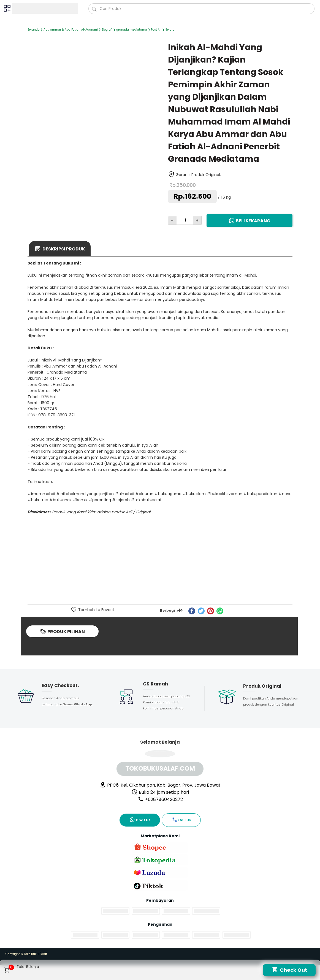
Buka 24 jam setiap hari (160, 792)
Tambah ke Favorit (96, 610)
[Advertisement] (160, 563)
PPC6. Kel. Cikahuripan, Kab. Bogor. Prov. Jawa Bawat (160, 785)
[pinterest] (211, 611)
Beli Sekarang (250, 221)
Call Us (181, 820)
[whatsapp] (220, 611)
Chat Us (140, 820)
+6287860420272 (160, 799)
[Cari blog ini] (202, 9)
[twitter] (201, 611)
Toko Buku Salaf (36, 954)
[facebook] (192, 611)
